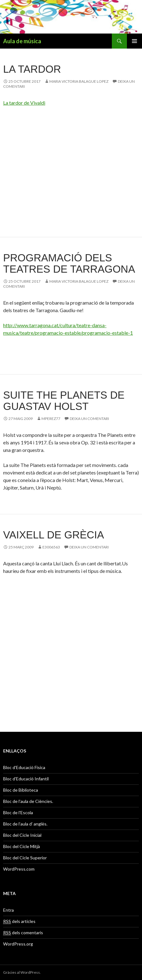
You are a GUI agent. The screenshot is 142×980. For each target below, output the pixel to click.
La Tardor (32, 69)
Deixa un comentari (89, 419)
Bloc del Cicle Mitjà (22, 846)
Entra (8, 910)
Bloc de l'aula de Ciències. (28, 801)
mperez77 (51, 419)
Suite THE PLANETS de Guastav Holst (64, 401)
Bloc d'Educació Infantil (26, 779)
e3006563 (51, 547)
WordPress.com (19, 869)
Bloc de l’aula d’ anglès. (25, 824)
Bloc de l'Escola (18, 812)
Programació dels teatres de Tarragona (69, 263)
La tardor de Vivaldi (24, 103)
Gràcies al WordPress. (22, 972)
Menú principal (134, 41)
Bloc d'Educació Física (24, 767)
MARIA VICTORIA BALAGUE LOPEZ (79, 81)
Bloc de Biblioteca (21, 790)
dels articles (19, 921)
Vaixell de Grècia (54, 535)
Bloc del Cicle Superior (25, 858)
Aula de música (22, 41)
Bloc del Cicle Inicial (22, 835)
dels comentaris (23, 933)
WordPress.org (18, 944)
